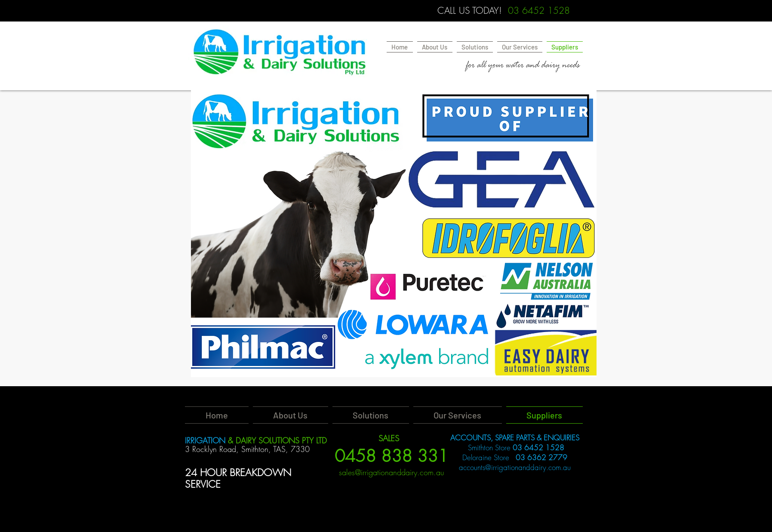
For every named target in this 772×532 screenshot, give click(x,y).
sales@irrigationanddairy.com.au (392, 472)
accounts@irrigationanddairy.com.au (515, 467)
